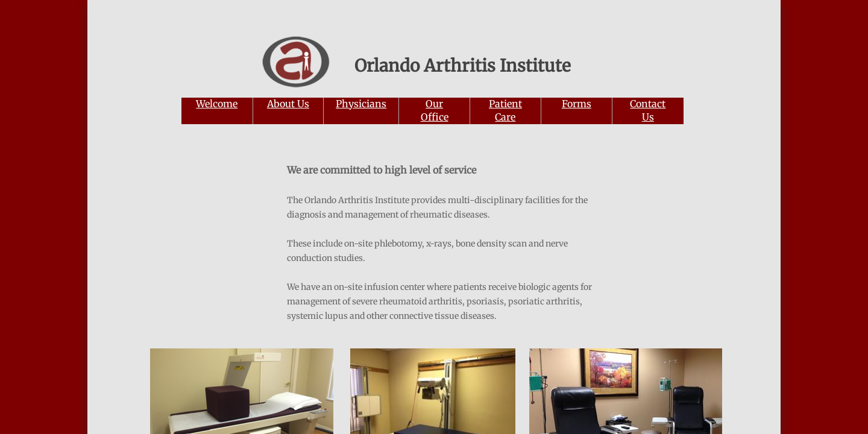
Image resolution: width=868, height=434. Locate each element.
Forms (577, 104)
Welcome (217, 104)
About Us (288, 104)
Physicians (361, 104)
